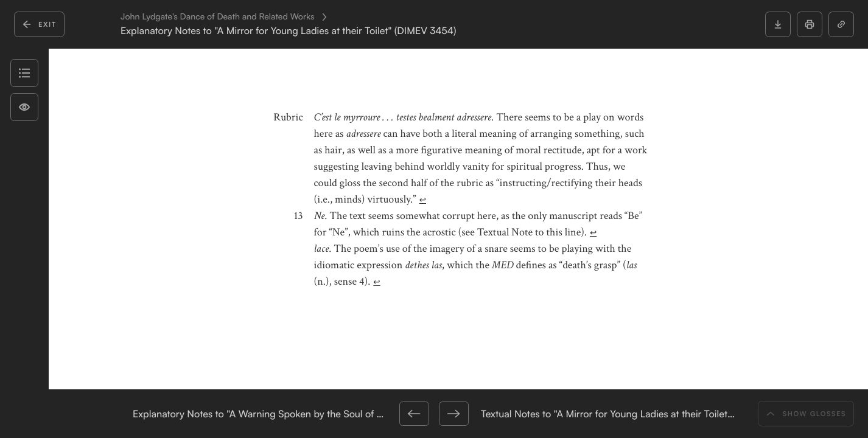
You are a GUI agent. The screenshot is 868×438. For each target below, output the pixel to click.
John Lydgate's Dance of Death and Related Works (218, 17)
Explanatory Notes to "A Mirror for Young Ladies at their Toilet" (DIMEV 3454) (288, 31)
